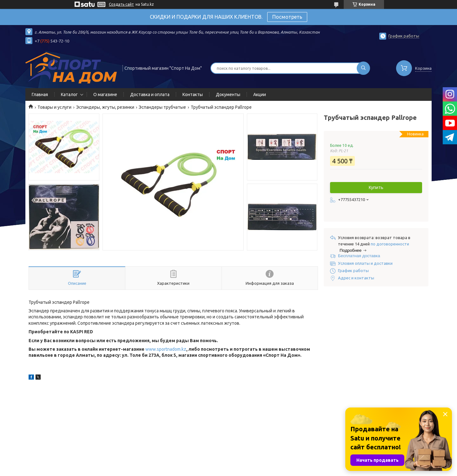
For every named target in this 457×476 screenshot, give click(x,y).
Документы (228, 95)
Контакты (193, 95)
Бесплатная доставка (359, 256)
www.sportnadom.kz (166, 349)
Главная (40, 95)
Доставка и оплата (150, 95)
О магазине (105, 95)
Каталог (69, 95)
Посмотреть (287, 17)
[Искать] (363, 68)
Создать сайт (121, 4)
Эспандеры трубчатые (162, 107)
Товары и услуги (54, 107)
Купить (376, 187)
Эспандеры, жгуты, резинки (105, 107)
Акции (260, 95)
